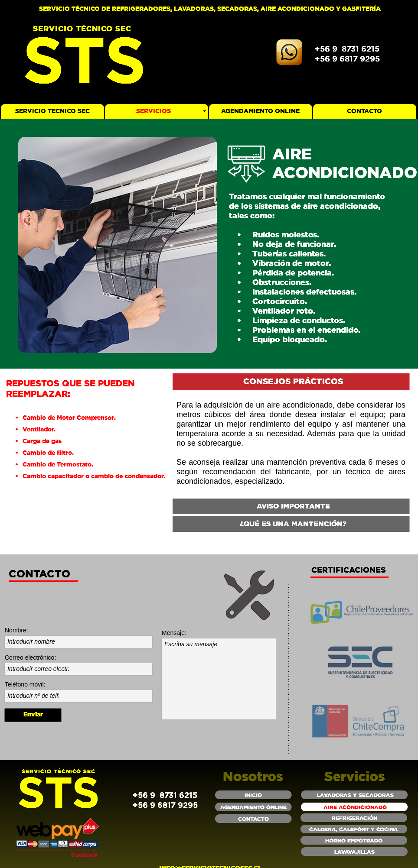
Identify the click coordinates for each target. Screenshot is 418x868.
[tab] (291, 382)
